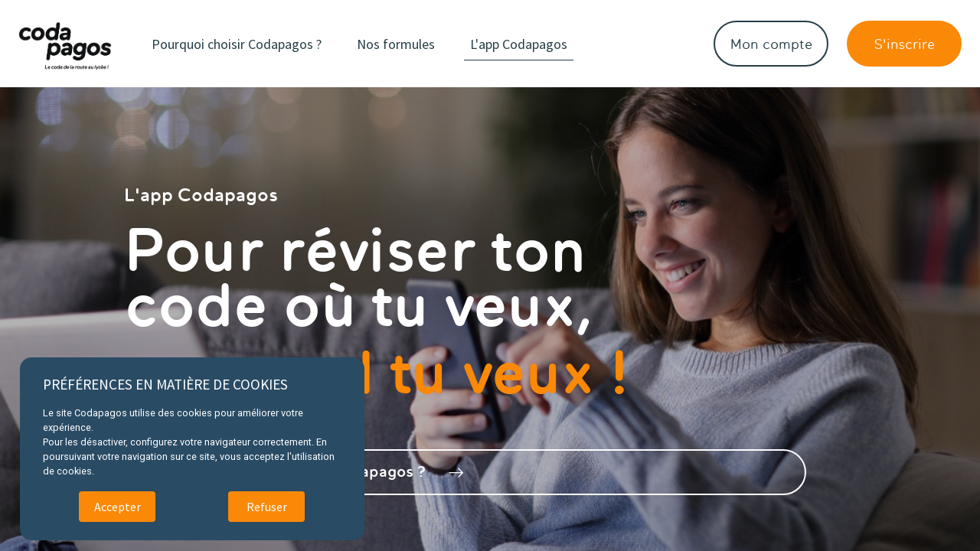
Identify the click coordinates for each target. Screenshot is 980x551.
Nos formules (420, 44)
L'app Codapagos (543, 44)
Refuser (267, 507)
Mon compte (771, 44)
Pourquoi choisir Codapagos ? (261, 44)
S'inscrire (904, 44)
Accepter (118, 507)
